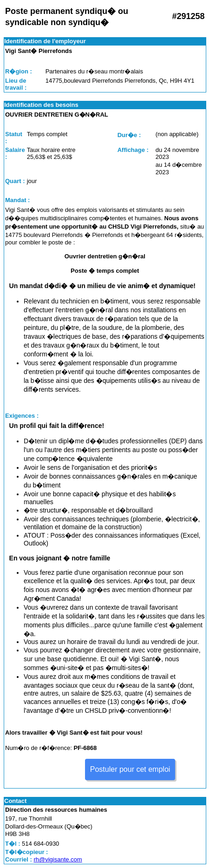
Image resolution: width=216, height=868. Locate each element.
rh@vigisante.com (58, 859)
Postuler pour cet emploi (130, 769)
